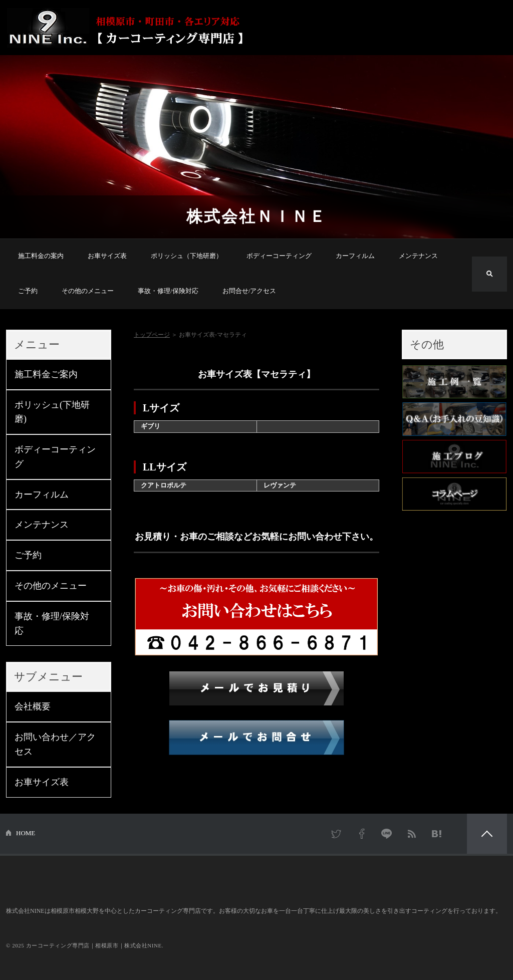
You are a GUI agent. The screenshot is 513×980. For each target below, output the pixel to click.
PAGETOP (487, 834)
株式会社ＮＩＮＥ (256, 216)
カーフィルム (355, 256)
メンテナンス (418, 256)
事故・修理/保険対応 (168, 291)
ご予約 (28, 291)
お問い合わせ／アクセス (55, 744)
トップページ (152, 335)
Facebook (362, 834)
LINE (387, 834)
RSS (412, 834)
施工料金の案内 (41, 256)
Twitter (337, 834)
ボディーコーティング (279, 256)
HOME (26, 833)
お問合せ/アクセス (249, 291)
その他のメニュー (88, 291)
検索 (489, 274)
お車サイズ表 (107, 256)
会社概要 (33, 706)
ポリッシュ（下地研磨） (187, 256)
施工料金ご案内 (46, 374)
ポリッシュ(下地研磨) (52, 412)
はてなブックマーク (437, 834)
